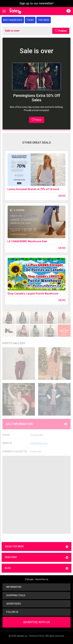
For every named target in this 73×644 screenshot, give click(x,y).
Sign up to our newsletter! (37, 3)
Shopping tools (15, 595)
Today (30, 20)
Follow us (12, 612)
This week (44, 20)
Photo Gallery (14, 343)
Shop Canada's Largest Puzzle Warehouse (33, 294)
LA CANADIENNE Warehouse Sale (27, 241)
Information (13, 587)
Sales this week (36, 547)
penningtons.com (39, 443)
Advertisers (13, 604)
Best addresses (13, 20)
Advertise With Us (37, 622)
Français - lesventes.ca (37, 579)
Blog (36, 568)
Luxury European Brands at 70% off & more (33, 189)
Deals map (36, 557)
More (62, 196)
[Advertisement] (36, 495)
